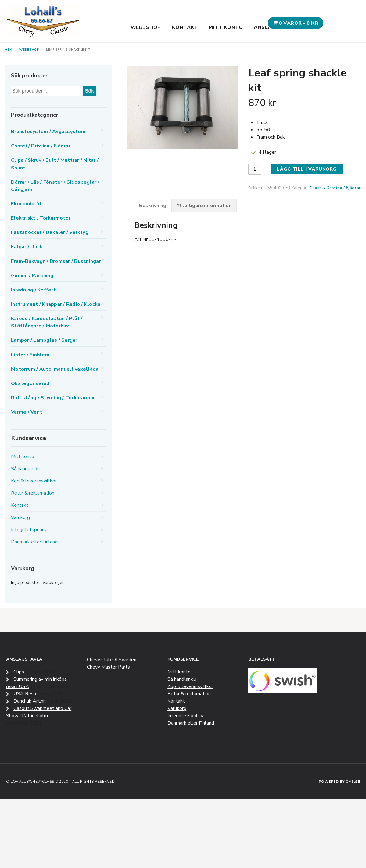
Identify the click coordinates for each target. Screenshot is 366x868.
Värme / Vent (27, 412)
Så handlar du (25, 469)
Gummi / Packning (32, 276)
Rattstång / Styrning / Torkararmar (53, 398)
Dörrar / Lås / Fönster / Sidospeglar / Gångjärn (55, 186)
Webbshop (146, 27)
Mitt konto (226, 27)
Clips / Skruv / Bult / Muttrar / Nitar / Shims (55, 164)
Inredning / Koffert (33, 290)
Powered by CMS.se (339, 782)
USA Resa (25, 694)
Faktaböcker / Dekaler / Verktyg (50, 232)
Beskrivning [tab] (153, 206)
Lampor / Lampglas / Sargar (44, 340)
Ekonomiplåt (26, 204)
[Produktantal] (255, 169)
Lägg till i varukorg (307, 169)
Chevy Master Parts (108, 667)
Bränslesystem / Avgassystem (48, 132)
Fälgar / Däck (27, 247)
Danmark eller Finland (34, 542)
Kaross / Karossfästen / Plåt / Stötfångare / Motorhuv (47, 322)
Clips (19, 672)
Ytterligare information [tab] (204, 206)
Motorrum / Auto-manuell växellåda (55, 369)
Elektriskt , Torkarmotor (41, 218)
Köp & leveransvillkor (34, 481)
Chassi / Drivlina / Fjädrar (335, 188)
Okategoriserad (30, 383)
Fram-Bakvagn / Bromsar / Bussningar (56, 261)
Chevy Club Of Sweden (112, 660)
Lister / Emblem (30, 355)
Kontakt (185, 27)
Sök (90, 91)
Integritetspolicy (29, 530)
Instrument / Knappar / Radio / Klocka (56, 304)
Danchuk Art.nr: (30, 701)
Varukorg (20, 517)
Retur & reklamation (33, 493)
